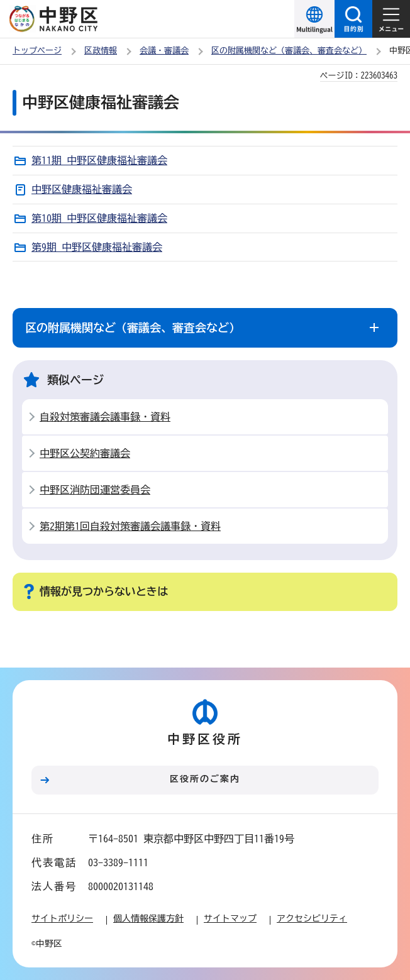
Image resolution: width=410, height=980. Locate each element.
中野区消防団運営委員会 (95, 490)
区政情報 (101, 51)
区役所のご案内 (205, 779)
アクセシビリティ (312, 918)
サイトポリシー (62, 918)
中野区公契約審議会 (85, 453)
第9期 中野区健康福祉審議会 (97, 247)
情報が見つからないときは (104, 591)
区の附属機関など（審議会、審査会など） (289, 51)
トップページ (37, 51)
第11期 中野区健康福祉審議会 (99, 160)
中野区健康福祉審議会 (82, 189)
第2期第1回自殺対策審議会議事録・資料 (130, 526)
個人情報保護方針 (148, 918)
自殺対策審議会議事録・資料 (105, 417)
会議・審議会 (164, 51)
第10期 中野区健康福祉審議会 (99, 218)
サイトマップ (230, 918)
